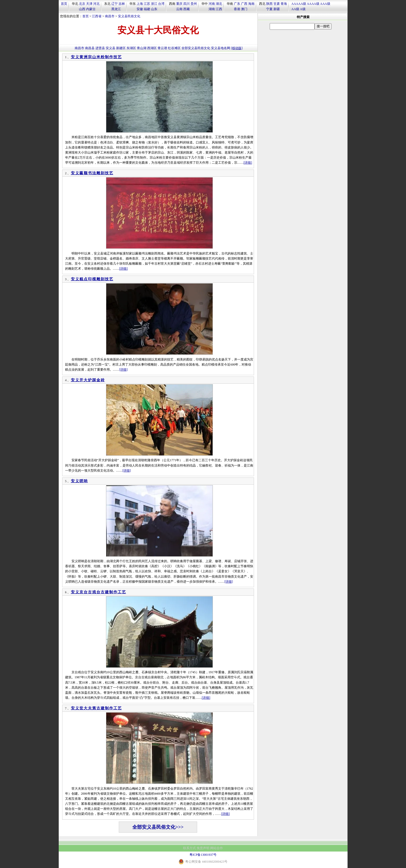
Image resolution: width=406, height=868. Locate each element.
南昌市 (110, 16)
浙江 (154, 4)
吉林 (122, 4)
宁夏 (269, 9)
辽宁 (115, 4)
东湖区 (131, 48)
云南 (179, 9)
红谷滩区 (174, 48)
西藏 (187, 9)
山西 (82, 9)
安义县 (111, 48)
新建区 (121, 48)
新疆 (277, 9)
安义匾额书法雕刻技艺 (92, 173)
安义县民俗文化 (129, 16)
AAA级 (325, 4)
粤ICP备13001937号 (203, 855)
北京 (82, 4)
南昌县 (90, 48)
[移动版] (237, 48)
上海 (140, 4)
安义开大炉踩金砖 (88, 380)
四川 (187, 4)
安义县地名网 (221, 48)
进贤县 (100, 48)
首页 (64, 4)
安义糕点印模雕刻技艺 (92, 279)
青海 (284, 4)
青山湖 (142, 48)
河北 (96, 4)
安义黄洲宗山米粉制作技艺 (96, 57)
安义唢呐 (79, 481)
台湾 (161, 4)
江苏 (147, 4)
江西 (219, 9)
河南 (212, 4)
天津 (89, 4)
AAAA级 (313, 4)
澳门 (244, 9)
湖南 (212, 9)
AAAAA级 (299, 4)
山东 (154, 9)
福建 (147, 9)
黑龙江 (116, 9)
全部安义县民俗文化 (196, 48)
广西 (244, 4)
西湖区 (152, 48)
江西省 (97, 16)
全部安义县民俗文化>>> (158, 827)
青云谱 (162, 48)
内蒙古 (91, 9)
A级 (303, 9)
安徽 (140, 9)
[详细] (248, 163)
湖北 (219, 4)
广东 (237, 4)
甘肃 (277, 4)
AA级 (295, 9)
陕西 (269, 4)
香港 (237, 9)
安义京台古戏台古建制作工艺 (99, 592)
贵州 (194, 4)
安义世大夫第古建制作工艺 (96, 708)
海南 (251, 4)
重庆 (179, 4)
